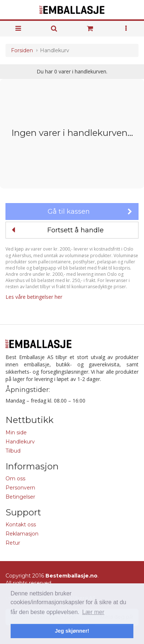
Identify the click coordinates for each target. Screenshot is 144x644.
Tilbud (13, 451)
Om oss (15, 479)
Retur (13, 543)
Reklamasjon (22, 534)
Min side (16, 432)
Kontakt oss (21, 525)
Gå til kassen (90, 212)
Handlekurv (20, 442)
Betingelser (20, 497)
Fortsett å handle (58, 230)
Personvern (20, 488)
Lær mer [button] (93, 612)
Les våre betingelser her (34, 297)
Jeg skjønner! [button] (72, 631)
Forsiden (22, 50)
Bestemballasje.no (71, 576)
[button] (126, 29)
